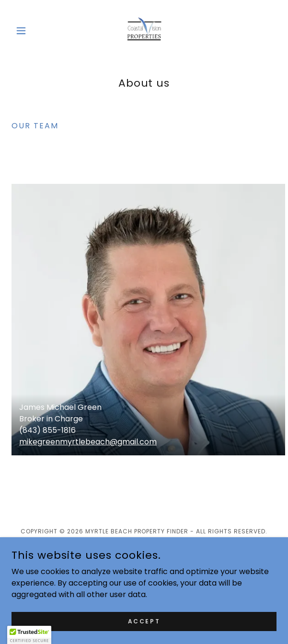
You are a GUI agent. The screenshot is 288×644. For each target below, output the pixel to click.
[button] (31, 31)
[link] (144, 31)
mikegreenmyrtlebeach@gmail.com (88, 442)
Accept (144, 621)
